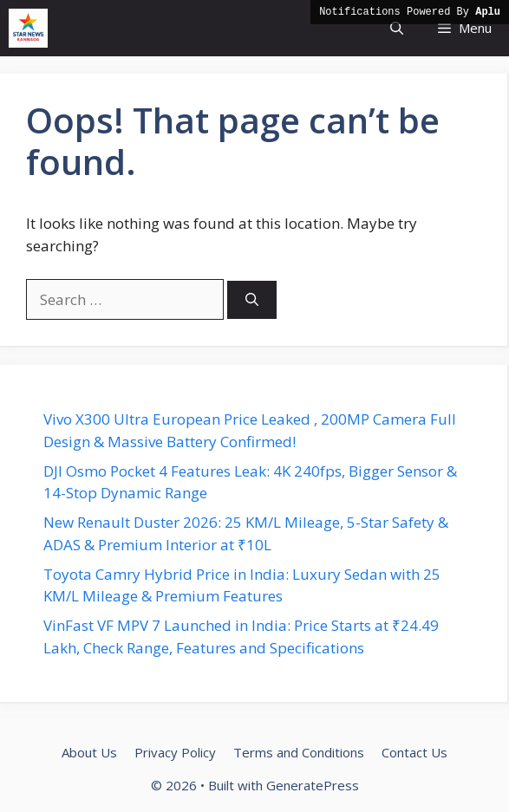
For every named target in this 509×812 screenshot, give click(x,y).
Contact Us (414, 752)
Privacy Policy (175, 752)
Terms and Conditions (299, 752)
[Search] (252, 300)
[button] (397, 28)
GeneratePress (313, 785)
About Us (89, 752)
